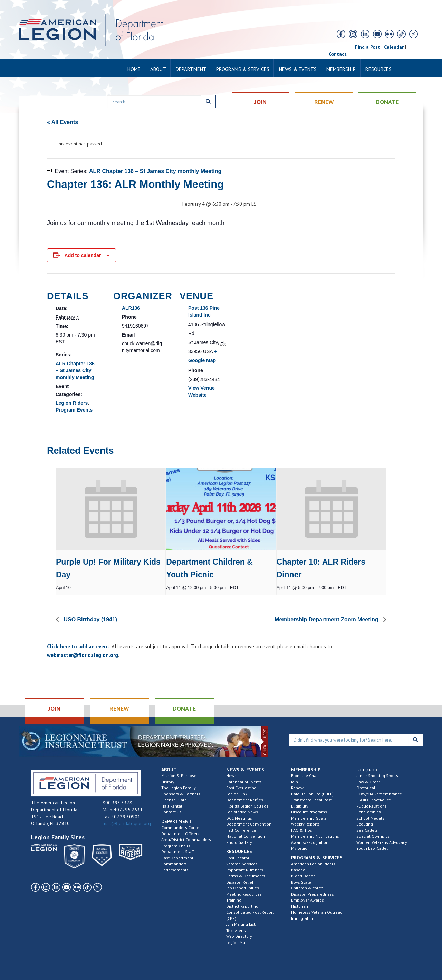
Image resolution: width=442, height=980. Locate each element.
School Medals (370, 818)
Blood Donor (303, 876)
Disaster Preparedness (313, 894)
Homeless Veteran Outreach (318, 912)
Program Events (74, 410)
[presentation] (111, 509)
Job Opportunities (243, 888)
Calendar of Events (244, 782)
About (158, 69)
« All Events (63, 122)
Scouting (365, 824)
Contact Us (171, 812)
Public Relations (372, 806)
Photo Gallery (239, 842)
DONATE (387, 102)
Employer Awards (308, 900)
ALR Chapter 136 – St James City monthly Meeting (75, 370)
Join (295, 782)
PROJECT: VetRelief (373, 800)
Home (134, 69)
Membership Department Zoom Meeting (327, 619)
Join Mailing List (241, 924)
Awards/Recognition (310, 842)
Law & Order (368, 782)
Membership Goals (309, 818)
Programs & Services (243, 69)
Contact (338, 54)
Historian (300, 906)
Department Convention (249, 824)
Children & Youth (307, 888)
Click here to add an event (78, 646)
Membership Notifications (315, 836)
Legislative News (242, 812)
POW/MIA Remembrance (379, 794)
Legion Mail (237, 943)
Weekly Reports (305, 824)
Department (191, 69)
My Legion (300, 848)
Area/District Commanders (186, 840)
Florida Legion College (247, 806)
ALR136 (131, 308)
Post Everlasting (241, 788)
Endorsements (175, 870)
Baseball (300, 870)
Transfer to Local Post (311, 800)
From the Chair (305, 776)
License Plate (174, 800)
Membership (341, 69)
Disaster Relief (240, 882)
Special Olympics (373, 836)
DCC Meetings (239, 818)
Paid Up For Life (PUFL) (312, 794)
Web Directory (239, 936)
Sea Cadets (367, 830)
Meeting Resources (244, 894)
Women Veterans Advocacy (382, 842)
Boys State (301, 882)
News (231, 776)
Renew (297, 788)
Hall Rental (172, 806)
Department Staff (178, 852)
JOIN (261, 102)
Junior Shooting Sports (377, 776)
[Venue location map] (282, 321)
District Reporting (242, 906)
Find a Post (368, 47)
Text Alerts (236, 930)
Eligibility (300, 806)
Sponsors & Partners (181, 794)
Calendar (394, 47)
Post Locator (238, 858)
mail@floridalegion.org (127, 823)
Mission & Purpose (179, 776)
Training (234, 900)
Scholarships (369, 812)
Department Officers (180, 834)
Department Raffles (245, 800)
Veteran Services (242, 864)
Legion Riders (72, 403)
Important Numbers (245, 870)
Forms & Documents (246, 876)
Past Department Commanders (177, 861)
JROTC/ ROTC (367, 770)
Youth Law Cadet (372, 848)
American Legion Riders (313, 864)
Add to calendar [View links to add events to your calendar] (83, 255)
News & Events (298, 69)
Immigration (303, 918)
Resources (378, 69)
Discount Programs (309, 812)
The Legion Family (179, 788)
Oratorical (366, 788)
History (168, 782)
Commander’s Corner (181, 827)
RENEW (324, 102)
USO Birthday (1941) (90, 619)
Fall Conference (241, 830)
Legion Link (237, 794)
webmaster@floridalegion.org (83, 655)
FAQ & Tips (302, 830)
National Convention (246, 836)
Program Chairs (176, 846)
